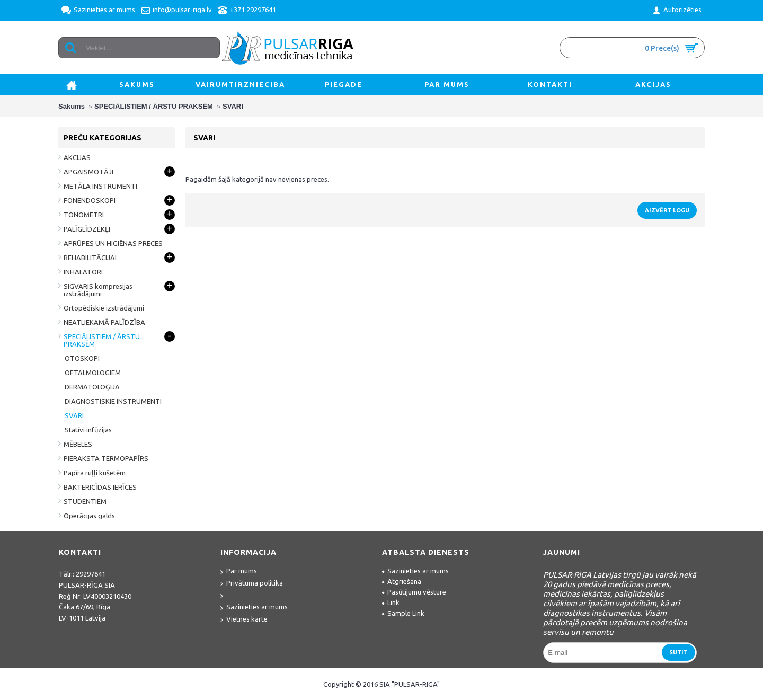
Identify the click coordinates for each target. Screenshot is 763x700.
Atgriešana (402, 581)
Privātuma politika (252, 584)
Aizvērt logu (667, 210)
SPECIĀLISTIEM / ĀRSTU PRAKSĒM (154, 106)
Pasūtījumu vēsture (414, 592)
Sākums (72, 106)
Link (391, 602)
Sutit (678, 652)
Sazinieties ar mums (254, 608)
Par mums (239, 571)
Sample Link (403, 613)
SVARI (233, 106)
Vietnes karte (244, 620)
